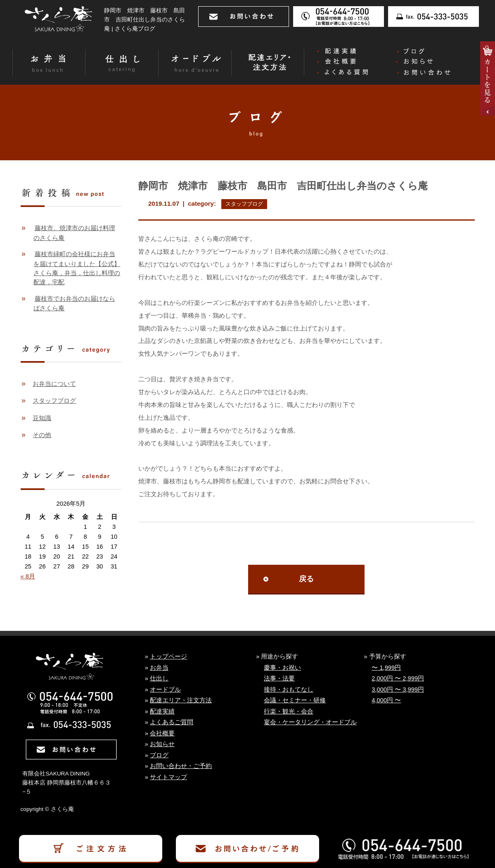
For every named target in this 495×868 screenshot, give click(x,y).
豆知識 (42, 418)
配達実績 (162, 711)
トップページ (168, 656)
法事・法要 (279, 678)
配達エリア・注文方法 (181, 700)
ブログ (159, 755)
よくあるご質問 (172, 722)
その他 (42, 435)
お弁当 (159, 668)
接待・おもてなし (289, 690)
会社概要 (162, 733)
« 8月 (28, 576)
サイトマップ (168, 777)
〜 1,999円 (386, 668)
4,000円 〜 (386, 700)
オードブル (165, 690)
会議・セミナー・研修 (295, 700)
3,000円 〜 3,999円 (398, 690)
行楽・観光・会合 (289, 711)
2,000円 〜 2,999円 (398, 678)
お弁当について (54, 384)
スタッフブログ (244, 204)
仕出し (159, 678)
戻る (306, 579)
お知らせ (162, 744)
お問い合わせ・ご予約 (181, 766)
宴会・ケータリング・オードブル (310, 722)
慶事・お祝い (282, 668)
